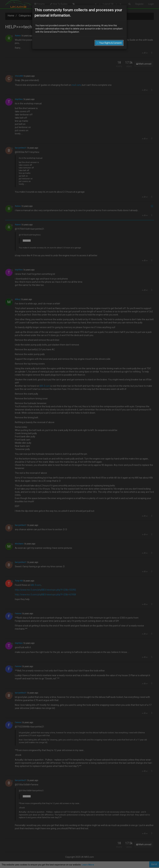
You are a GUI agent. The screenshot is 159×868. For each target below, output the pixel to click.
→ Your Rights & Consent (109, 34)
